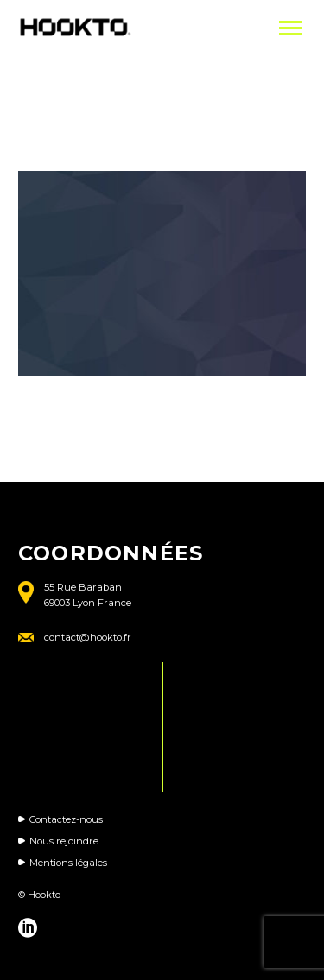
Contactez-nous (66, 819)
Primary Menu (290, 28)
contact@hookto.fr (88, 637)
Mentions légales (68, 863)
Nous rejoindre (64, 841)
